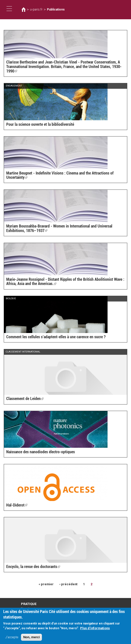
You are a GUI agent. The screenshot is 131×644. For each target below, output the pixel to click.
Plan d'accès (29, 609)
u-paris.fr (36, 9)
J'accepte (12, 640)
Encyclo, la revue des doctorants (33, 567)
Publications (56, 9)
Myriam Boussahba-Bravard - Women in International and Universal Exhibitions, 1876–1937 (59, 228)
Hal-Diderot (17, 505)
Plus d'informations (95, 630)
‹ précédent (68, 584)
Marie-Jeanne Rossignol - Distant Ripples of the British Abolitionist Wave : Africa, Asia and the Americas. (65, 282)
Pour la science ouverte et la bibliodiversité (40, 124)
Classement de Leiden (25, 399)
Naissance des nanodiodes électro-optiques (41, 452)
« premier (46, 584)
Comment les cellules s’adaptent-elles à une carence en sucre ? (56, 337)
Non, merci (31, 640)
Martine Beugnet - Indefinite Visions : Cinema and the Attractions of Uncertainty (60, 175)
